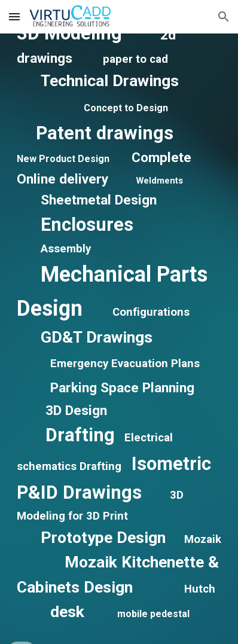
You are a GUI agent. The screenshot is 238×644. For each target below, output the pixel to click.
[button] (14, 16)
